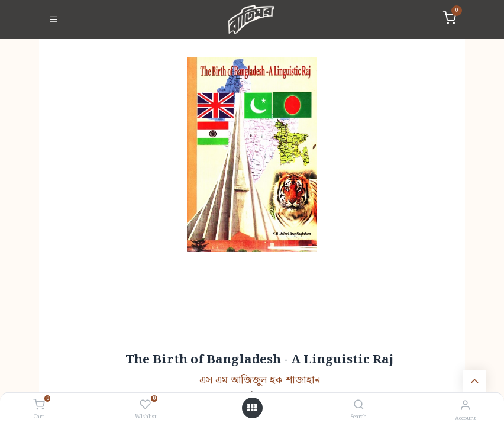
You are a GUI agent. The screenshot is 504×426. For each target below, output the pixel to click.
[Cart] (39, 405)
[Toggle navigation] (54, 20)
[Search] (359, 406)
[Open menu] (252, 408)
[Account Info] (465, 406)
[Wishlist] (145, 405)
